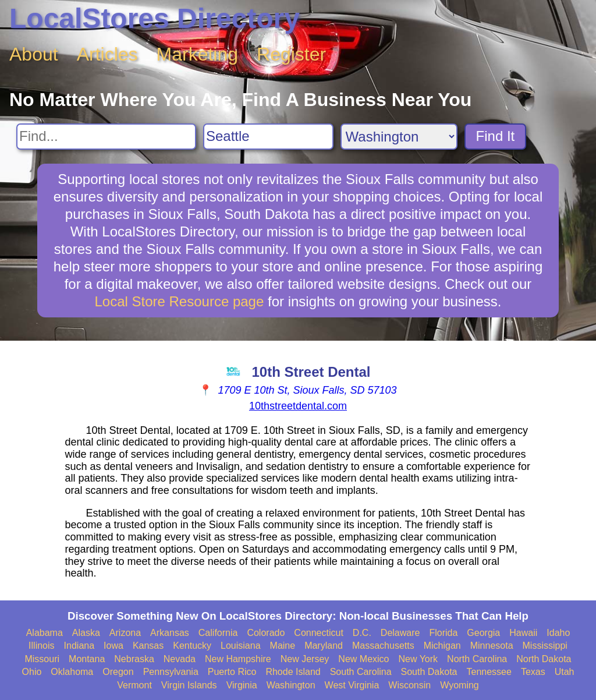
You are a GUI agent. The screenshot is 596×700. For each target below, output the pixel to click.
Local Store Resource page (179, 301)
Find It (496, 136)
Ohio (32, 672)
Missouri (42, 659)
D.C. (362, 633)
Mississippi (545, 646)
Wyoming (460, 685)
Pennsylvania (171, 672)
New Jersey (305, 659)
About (34, 54)
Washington (291, 685)
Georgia (483, 633)
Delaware (400, 633)
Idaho (558, 633)
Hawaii (523, 633)
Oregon (118, 672)
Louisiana (241, 646)
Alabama (45, 633)
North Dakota (544, 659)
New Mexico (363, 659)
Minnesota (492, 646)
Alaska (86, 633)
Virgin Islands (189, 685)
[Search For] (106, 137)
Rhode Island (293, 672)
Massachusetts (383, 646)
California (218, 633)
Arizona (125, 633)
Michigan (442, 646)
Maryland (324, 646)
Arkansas (170, 633)
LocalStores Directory (155, 18)
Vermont (134, 685)
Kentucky (192, 646)
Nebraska (134, 659)
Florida (443, 633)
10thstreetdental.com (298, 406)
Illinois (41, 646)
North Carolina (477, 659)
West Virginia (352, 685)
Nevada (180, 659)
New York (418, 659)
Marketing (198, 54)
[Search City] (268, 137)
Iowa (113, 646)
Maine (283, 646)
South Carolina (361, 672)
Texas (533, 672)
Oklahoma (72, 672)
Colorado (266, 633)
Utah (565, 672)
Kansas (148, 646)
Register (291, 54)
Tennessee (489, 672)
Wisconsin (409, 685)
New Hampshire (238, 659)
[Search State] (399, 137)
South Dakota (429, 672)
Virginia (242, 685)
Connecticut (319, 633)
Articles (107, 54)
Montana (87, 659)
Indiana (79, 646)
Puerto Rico (232, 672)
